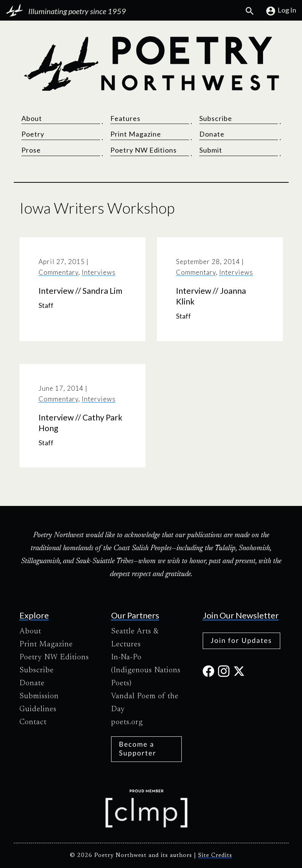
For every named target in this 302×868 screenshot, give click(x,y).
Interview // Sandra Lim (80, 291)
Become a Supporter (138, 748)
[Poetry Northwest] (151, 64)
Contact (33, 722)
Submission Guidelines (39, 703)
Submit (211, 150)
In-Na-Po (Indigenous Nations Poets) (146, 670)
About (32, 118)
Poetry (33, 134)
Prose (31, 150)
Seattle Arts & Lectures (135, 638)
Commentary (58, 272)
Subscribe (216, 118)
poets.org (127, 722)
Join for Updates (241, 640)
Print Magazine (136, 134)
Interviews (99, 272)
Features (125, 118)
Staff (46, 305)
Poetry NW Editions (144, 150)
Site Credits (215, 856)
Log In (281, 11)
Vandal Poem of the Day (145, 703)
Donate (212, 134)
